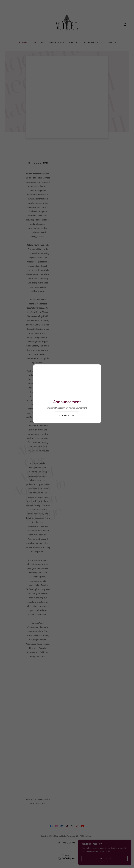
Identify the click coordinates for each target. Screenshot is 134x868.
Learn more (67, 415)
